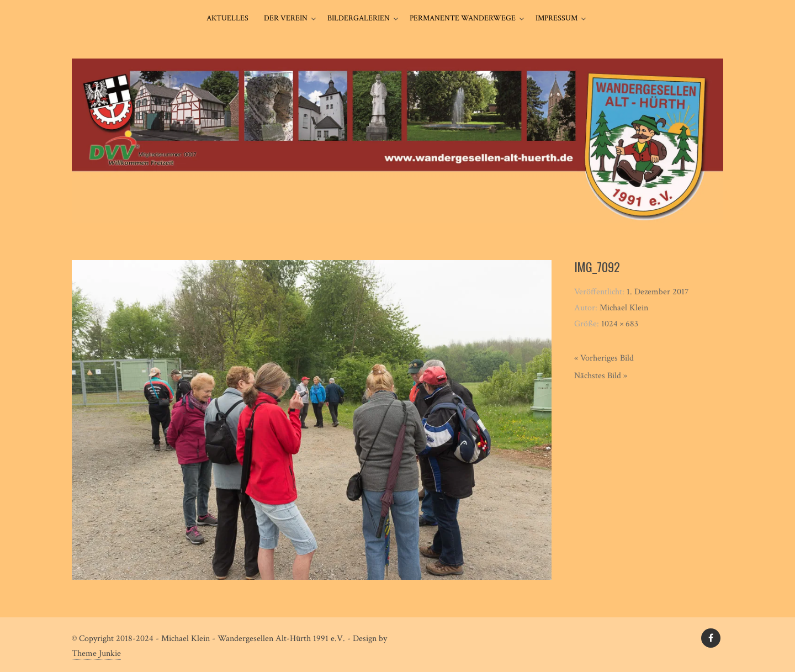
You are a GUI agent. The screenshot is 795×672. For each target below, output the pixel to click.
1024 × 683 (620, 324)
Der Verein (286, 18)
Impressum (556, 18)
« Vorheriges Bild (604, 358)
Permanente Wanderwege (463, 18)
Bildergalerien (359, 18)
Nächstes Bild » (601, 376)
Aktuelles (227, 18)
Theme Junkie (96, 654)
